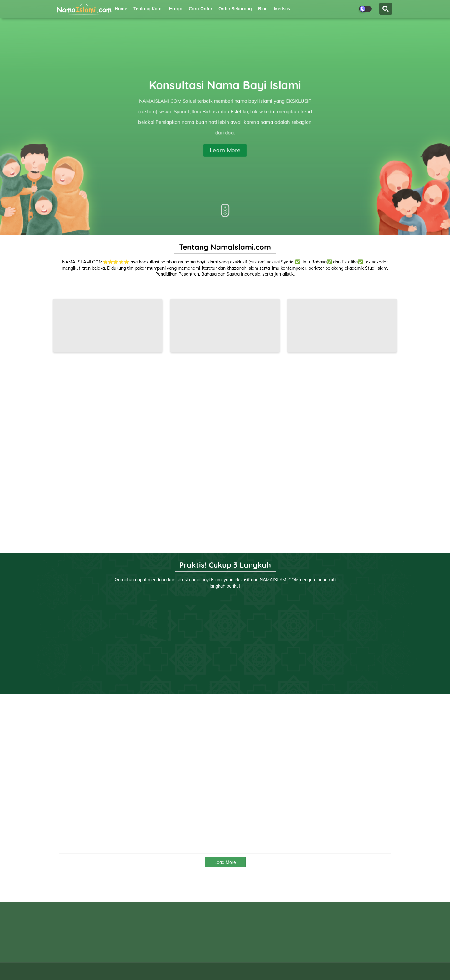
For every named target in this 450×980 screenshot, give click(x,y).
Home (121, 9)
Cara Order (200, 9)
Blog (263, 9)
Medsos (282, 9)
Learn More (225, 150)
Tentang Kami (148, 9)
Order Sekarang (235, 9)
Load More (225, 862)
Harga (176, 9)
